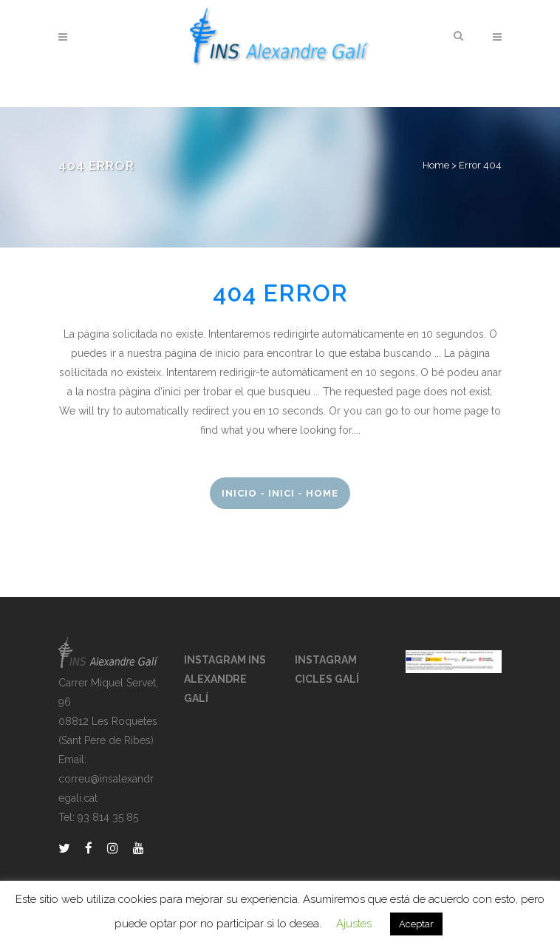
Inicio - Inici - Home (280, 493)
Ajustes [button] (354, 924)
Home (436, 165)
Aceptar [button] (416, 924)
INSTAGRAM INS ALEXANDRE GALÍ (225, 679)
